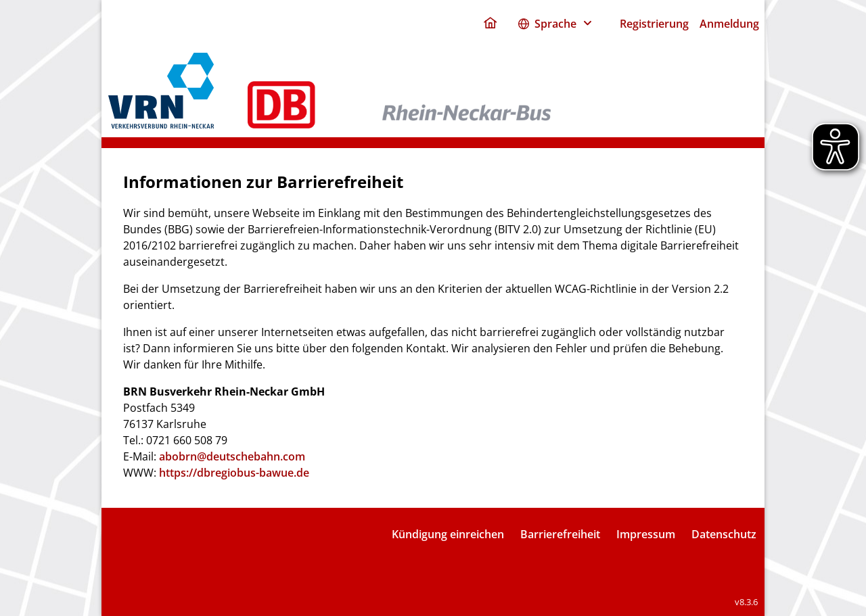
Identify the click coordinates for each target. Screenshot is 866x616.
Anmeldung (729, 24)
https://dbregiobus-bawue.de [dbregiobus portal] (234, 473)
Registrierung (654, 24)
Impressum (646, 534)
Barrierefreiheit (560, 534)
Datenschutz (724, 534)
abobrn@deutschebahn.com (232, 456)
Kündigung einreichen (448, 534)
